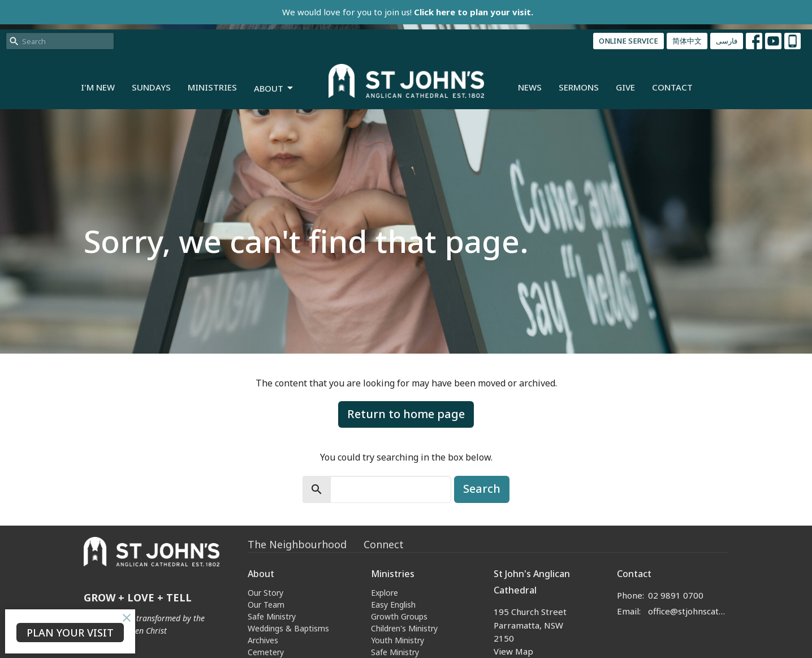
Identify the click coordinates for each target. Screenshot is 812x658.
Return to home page (406, 414)
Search (482, 489)
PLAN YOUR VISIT (70, 633)
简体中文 (687, 41)
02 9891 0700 (676, 595)
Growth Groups (399, 616)
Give (625, 87)
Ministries (212, 87)
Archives (263, 640)
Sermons (579, 87)
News (530, 87)
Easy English (393, 605)
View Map (513, 651)
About (274, 89)
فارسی (727, 41)
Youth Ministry (398, 640)
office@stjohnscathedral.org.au (688, 611)
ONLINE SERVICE (629, 41)
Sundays (151, 87)
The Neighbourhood (297, 544)
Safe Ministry (272, 616)
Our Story (265, 593)
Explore (385, 593)
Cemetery (266, 652)
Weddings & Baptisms (288, 628)
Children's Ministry (404, 628)
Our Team (266, 605)
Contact (672, 87)
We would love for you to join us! (408, 12)
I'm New (98, 87)
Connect (384, 544)
